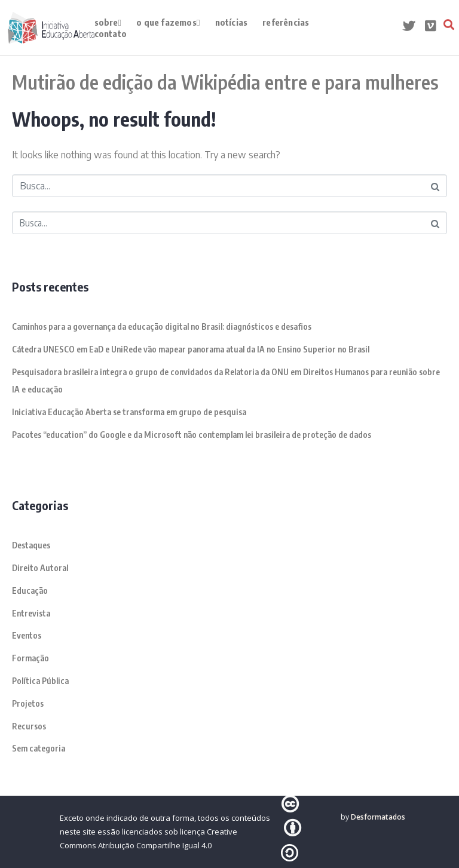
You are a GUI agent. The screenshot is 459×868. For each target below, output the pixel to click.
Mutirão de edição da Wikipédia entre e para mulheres (225, 82)
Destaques (31, 545)
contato (111, 33)
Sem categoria (39, 748)
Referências (286, 22)
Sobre (108, 22)
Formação (30, 658)
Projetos (28, 703)
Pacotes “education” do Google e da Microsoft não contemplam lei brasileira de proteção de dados (192, 435)
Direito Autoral (40, 568)
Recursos (29, 726)
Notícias (232, 22)
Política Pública (40, 681)
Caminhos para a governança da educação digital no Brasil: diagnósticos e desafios (162, 326)
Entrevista (31, 613)
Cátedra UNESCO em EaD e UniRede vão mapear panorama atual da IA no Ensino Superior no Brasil (191, 349)
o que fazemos (168, 22)
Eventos (27, 635)
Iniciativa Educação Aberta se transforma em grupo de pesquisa (129, 412)
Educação (30, 591)
